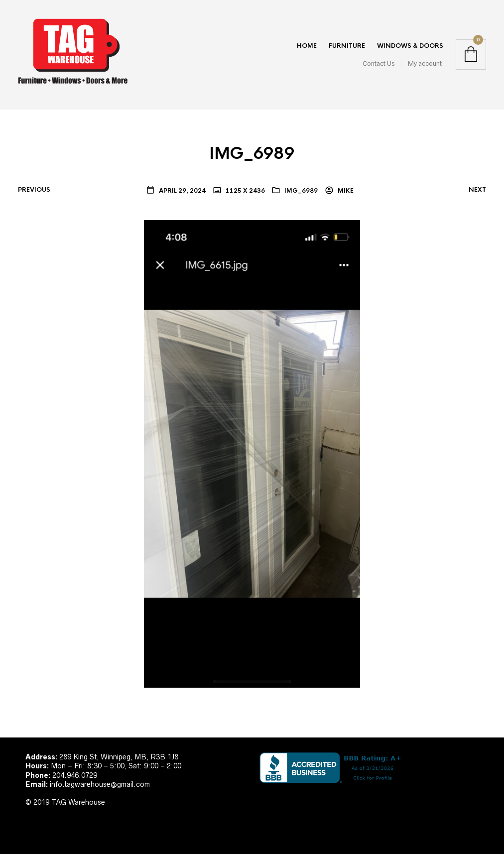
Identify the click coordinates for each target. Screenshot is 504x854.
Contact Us (378, 63)
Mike (345, 191)
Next (477, 190)
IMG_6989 (301, 191)
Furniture (347, 46)
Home (307, 46)
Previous (34, 190)
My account (425, 63)
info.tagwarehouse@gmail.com (100, 784)
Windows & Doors (410, 46)
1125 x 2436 (245, 191)
